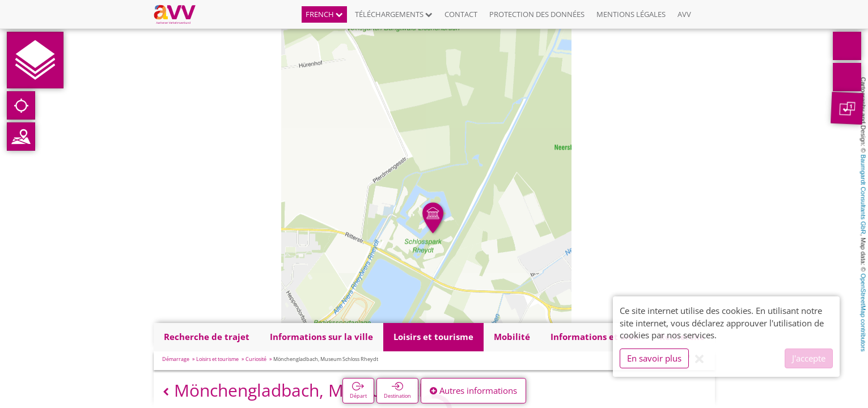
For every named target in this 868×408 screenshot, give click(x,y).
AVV (684, 14)
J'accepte (809, 358)
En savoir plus (654, 358)
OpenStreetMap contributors (863, 312)
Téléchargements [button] (394, 14)
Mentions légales (631, 14)
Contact (461, 14)
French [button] (324, 14)
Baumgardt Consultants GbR (863, 195)
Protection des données (537, 14)
